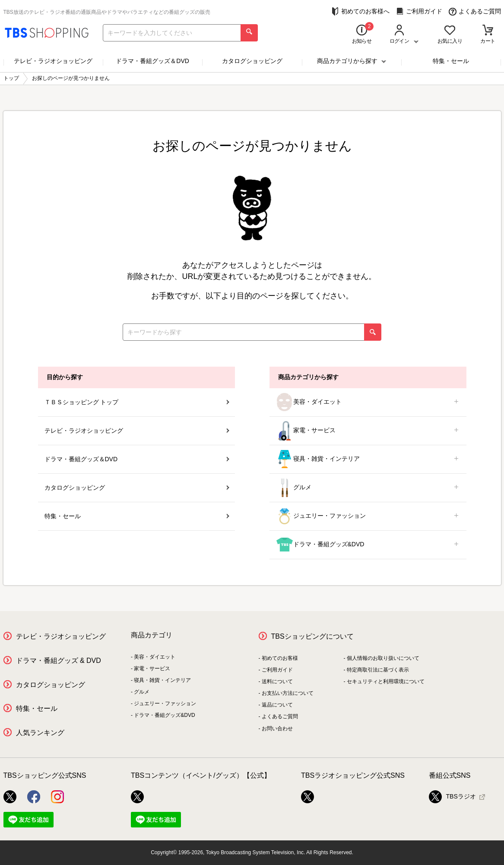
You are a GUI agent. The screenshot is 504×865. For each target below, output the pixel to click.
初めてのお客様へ (360, 11)
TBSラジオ (452, 797)
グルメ (368, 488)
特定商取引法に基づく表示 (378, 670)
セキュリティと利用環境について (386, 681)
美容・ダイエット (368, 402)
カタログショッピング (252, 61)
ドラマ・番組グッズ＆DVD (152, 61)
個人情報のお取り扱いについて (383, 658)
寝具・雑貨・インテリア (368, 459)
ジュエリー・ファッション (368, 516)
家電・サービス (368, 431)
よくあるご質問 (475, 11)
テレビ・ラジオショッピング (53, 61)
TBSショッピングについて (312, 636)
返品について (277, 705)
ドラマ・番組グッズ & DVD (59, 661)
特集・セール (451, 61)
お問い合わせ (277, 729)
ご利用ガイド (419, 11)
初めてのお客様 (280, 658)
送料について (277, 681)
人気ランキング (40, 733)
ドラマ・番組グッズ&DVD (368, 545)
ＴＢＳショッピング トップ (137, 402)
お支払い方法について (288, 693)
